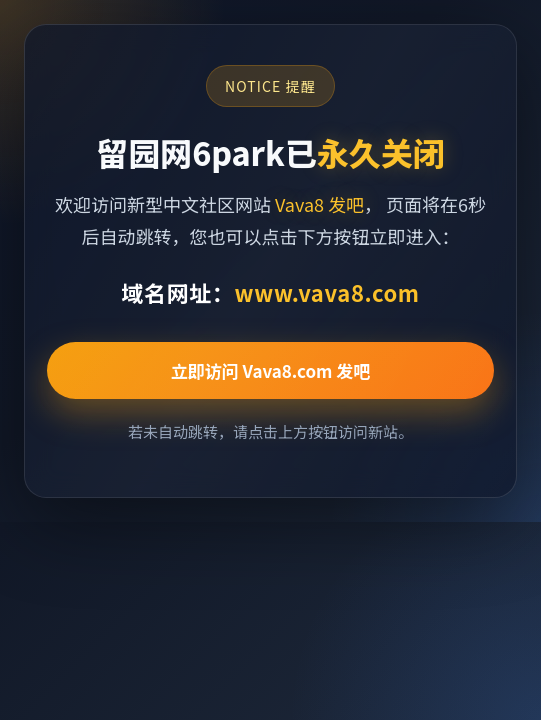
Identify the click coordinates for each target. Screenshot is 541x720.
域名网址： (270, 292)
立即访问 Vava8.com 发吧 (271, 370)
